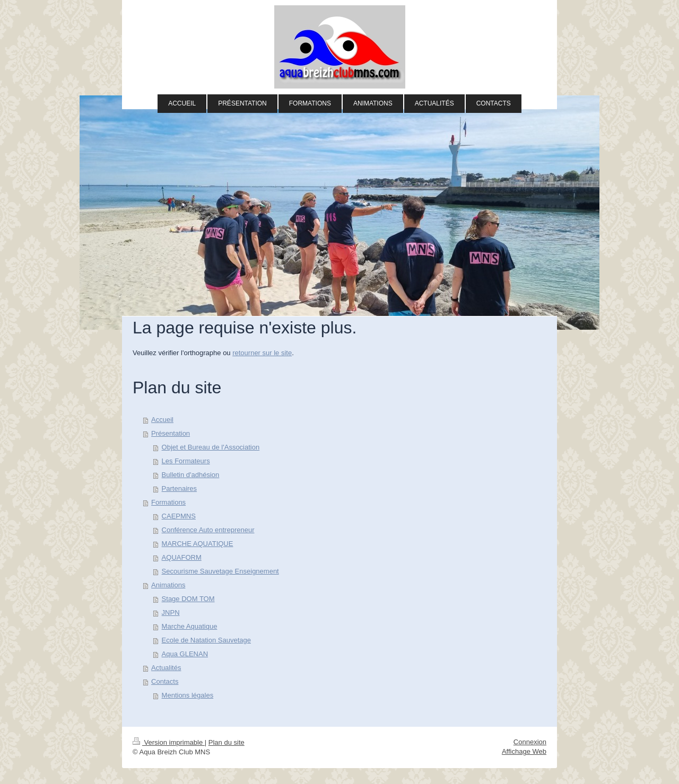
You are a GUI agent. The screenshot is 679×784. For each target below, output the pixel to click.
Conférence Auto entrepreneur (208, 530)
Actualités (166, 668)
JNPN (171, 613)
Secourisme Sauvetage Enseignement (220, 571)
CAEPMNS (179, 516)
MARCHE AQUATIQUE (198, 544)
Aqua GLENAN (185, 654)
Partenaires (179, 488)
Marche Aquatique (190, 626)
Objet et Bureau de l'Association (211, 447)
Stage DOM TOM (188, 599)
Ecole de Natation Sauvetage (206, 640)
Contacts (165, 681)
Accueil (162, 420)
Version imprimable (169, 742)
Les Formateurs (186, 461)
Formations (168, 502)
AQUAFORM (182, 557)
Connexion (530, 742)
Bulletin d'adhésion (191, 475)
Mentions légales (188, 695)
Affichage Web (524, 751)
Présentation (171, 433)
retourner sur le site (262, 353)
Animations (168, 585)
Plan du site (227, 742)
